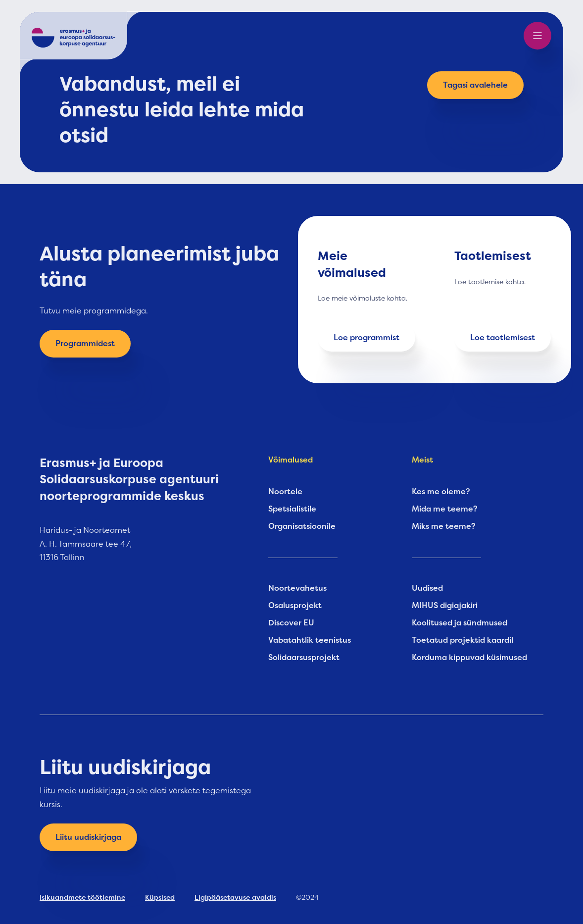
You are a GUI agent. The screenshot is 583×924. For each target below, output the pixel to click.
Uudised (427, 588)
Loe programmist (366, 338)
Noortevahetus (297, 588)
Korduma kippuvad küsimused (469, 658)
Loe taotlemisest (503, 338)
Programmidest (85, 344)
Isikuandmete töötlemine (82, 897)
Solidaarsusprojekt (304, 658)
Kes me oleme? (441, 492)
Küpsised (160, 897)
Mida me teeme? (445, 509)
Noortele (285, 492)
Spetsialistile (292, 509)
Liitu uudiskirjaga (88, 837)
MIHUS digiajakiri (445, 606)
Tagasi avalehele (475, 85)
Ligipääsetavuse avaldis (235, 897)
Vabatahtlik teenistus (310, 640)
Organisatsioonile (302, 526)
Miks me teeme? (444, 526)
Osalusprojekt (295, 606)
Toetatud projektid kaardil (462, 640)
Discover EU (291, 623)
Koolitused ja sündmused (460, 623)
